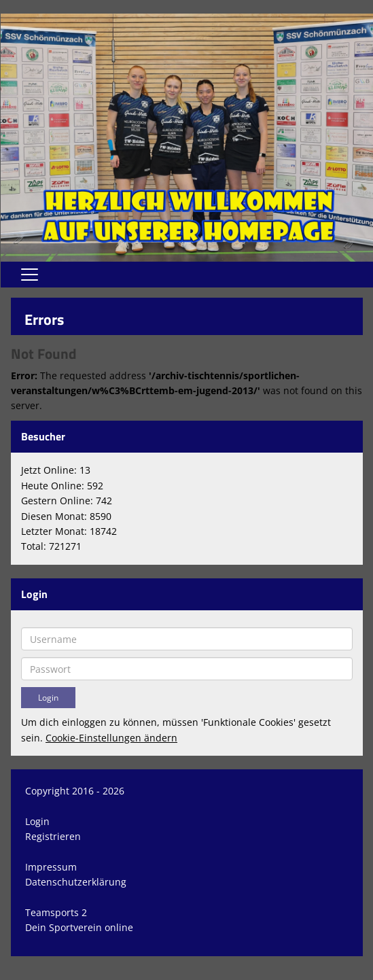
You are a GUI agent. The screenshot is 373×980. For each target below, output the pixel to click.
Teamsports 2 (56, 912)
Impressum (51, 867)
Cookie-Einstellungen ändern (111, 738)
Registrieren (53, 836)
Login (37, 821)
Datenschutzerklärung (76, 882)
